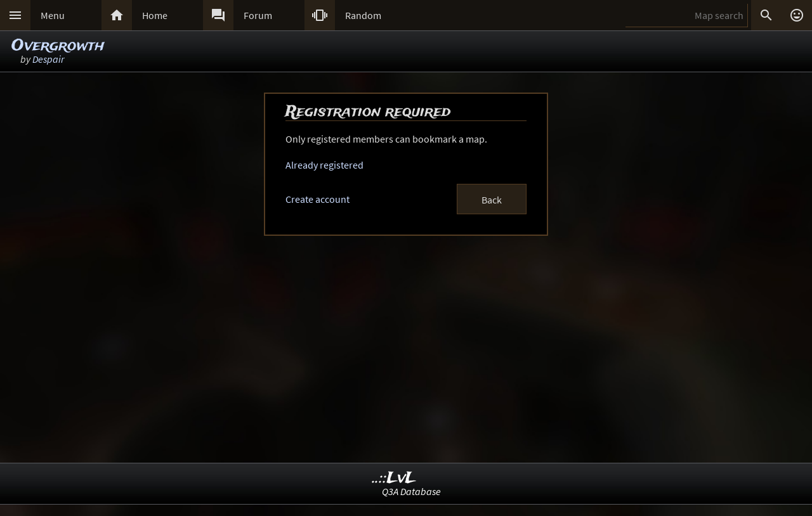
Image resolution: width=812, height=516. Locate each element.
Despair (48, 59)
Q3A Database (411, 491)
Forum (258, 15)
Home (155, 15)
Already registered (324, 165)
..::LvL (394, 478)
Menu (53, 15)
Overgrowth (58, 46)
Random (363, 15)
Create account (318, 199)
